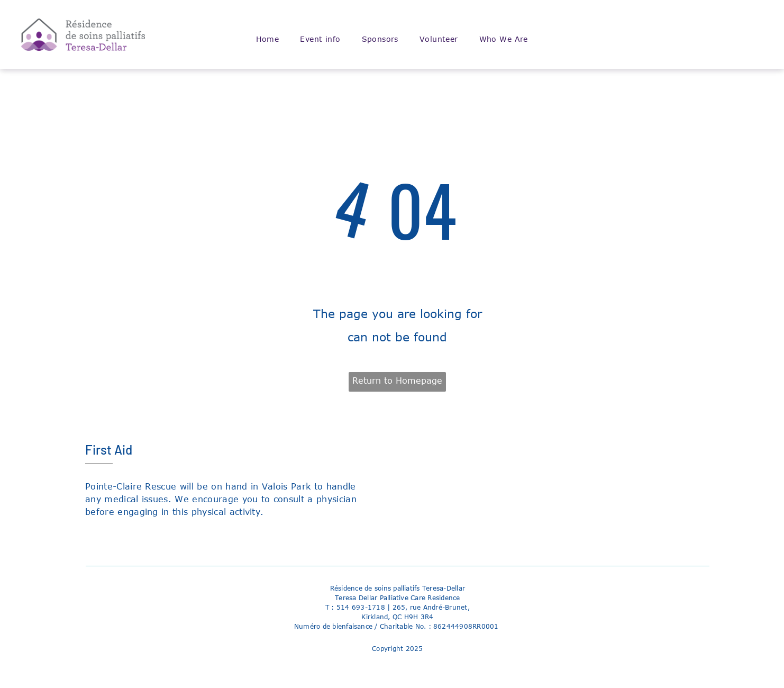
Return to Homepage (397, 381)
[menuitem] (268, 39)
